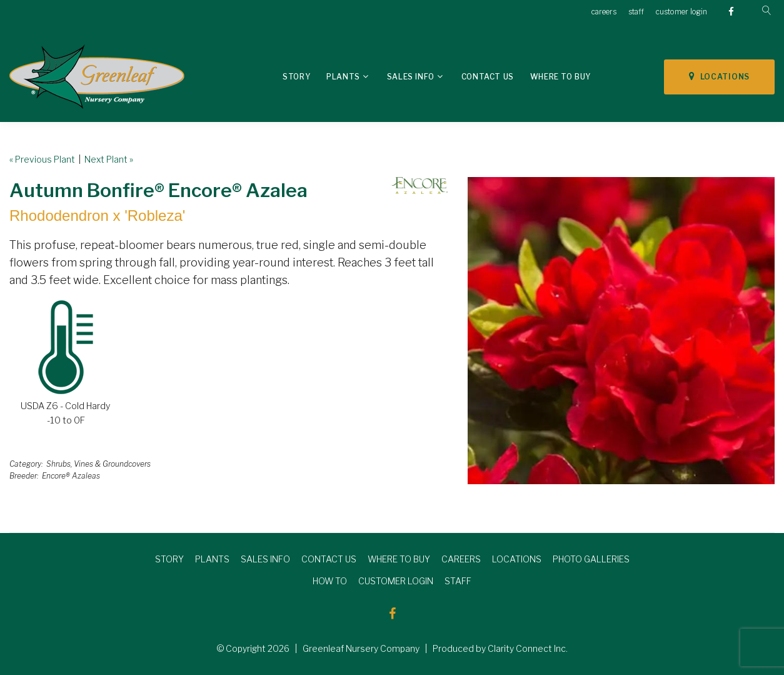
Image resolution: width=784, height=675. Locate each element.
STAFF (458, 581)
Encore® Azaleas (71, 476)
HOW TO (330, 581)
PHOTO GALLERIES (591, 559)
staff (636, 12)
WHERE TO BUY (399, 559)
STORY (169, 559)
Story (296, 77)
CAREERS (461, 559)
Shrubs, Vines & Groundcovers (98, 464)
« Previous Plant (42, 159)
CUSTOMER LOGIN (396, 581)
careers (604, 12)
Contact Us (488, 77)
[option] (621, 331)
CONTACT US (329, 559)
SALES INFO (265, 559)
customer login (681, 12)
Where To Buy (560, 77)
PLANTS (212, 559)
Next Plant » (109, 159)
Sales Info (411, 77)
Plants (343, 77)
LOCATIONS (719, 76)
